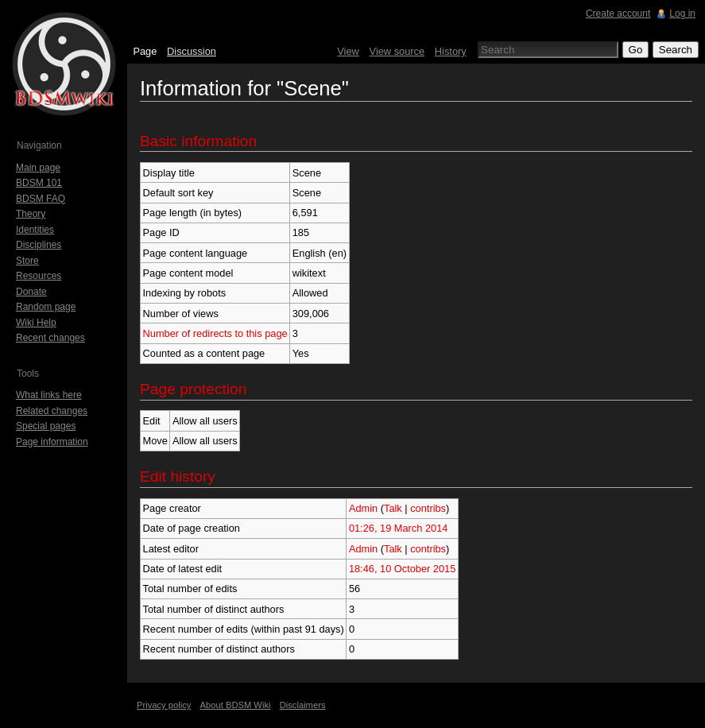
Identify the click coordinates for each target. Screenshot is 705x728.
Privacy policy (164, 705)
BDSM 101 (39, 183)
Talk (393, 508)
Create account (618, 14)
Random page (46, 307)
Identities (35, 230)
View (348, 51)
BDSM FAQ (41, 199)
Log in (682, 14)
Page (145, 51)
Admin (363, 508)
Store (27, 261)
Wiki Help (36, 323)
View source (397, 51)
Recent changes (50, 338)
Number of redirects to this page (215, 333)
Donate (31, 292)
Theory (31, 214)
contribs (428, 508)
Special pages (46, 426)
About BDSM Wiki (236, 705)
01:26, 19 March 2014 (399, 528)
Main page (38, 168)
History (451, 51)
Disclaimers (303, 705)
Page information (52, 442)
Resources (39, 276)
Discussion (192, 51)
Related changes (52, 411)
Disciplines (39, 245)
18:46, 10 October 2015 (402, 569)
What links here (49, 395)
